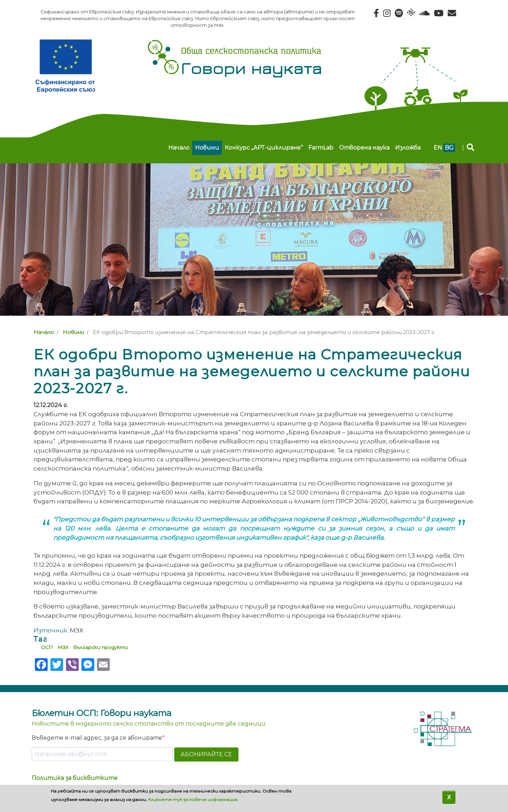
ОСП (47, 647)
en (438, 148)
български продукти (101, 647)
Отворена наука (364, 148)
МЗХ (63, 647)
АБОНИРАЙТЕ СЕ (206, 754)
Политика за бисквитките (75, 778)
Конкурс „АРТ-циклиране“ (264, 148)
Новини (207, 148)
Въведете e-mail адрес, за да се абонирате (97, 738)
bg (449, 148)
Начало (179, 148)
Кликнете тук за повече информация (193, 799)
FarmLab (321, 148)
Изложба (408, 148)
